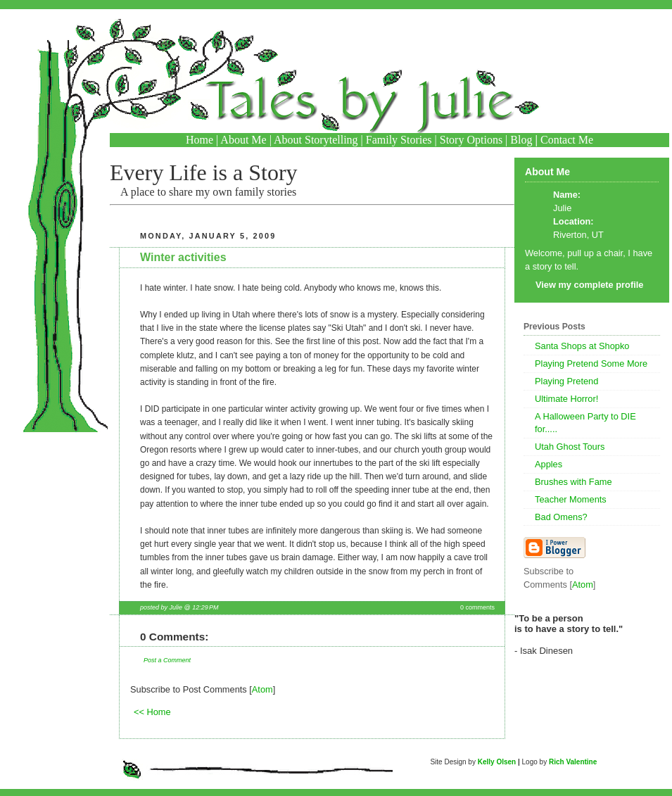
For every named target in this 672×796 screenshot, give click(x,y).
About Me (243, 140)
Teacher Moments (571, 499)
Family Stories (399, 140)
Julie (562, 208)
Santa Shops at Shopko (582, 346)
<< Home (152, 712)
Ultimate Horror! (566, 399)
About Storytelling (316, 140)
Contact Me (567, 140)
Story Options (471, 140)
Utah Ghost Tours (570, 447)
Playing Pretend (566, 381)
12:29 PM (205, 607)
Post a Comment (167, 660)
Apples (549, 464)
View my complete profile (589, 285)
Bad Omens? (561, 517)
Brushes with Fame (573, 482)
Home (199, 140)
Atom (262, 689)
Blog (521, 140)
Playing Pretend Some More (591, 364)
